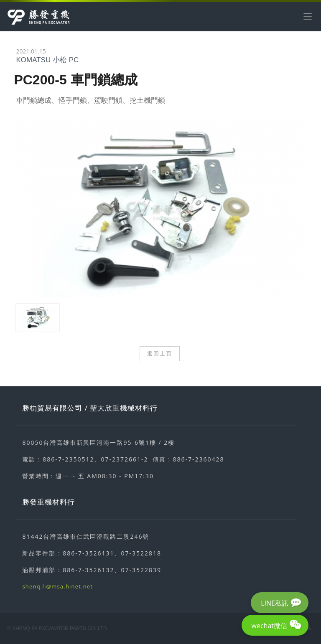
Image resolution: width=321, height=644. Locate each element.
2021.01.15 (31, 51)
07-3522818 (141, 553)
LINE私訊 (275, 603)
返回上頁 (160, 354)
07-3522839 (141, 570)
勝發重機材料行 (48, 502)
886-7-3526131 (88, 553)
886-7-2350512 (68, 459)
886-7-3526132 (88, 570)
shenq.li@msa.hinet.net (57, 586)
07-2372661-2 (124, 459)
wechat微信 (269, 626)
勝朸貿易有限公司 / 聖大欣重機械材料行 (90, 408)
